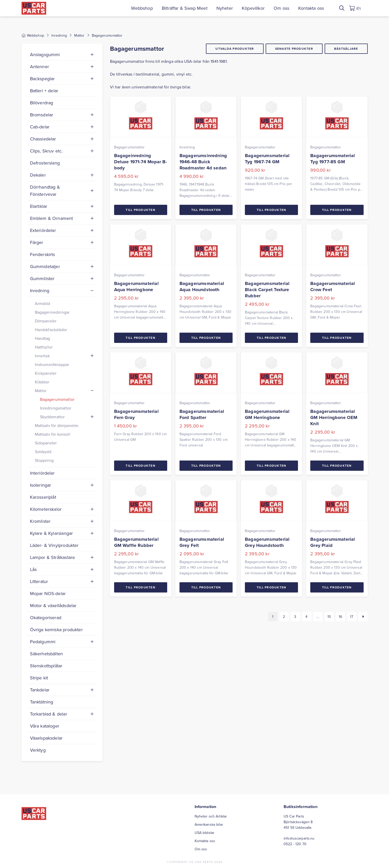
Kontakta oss (318, 8)
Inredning (59, 35)
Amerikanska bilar (209, 824)
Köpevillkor (260, 8)
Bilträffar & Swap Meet (192, 8)
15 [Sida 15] (329, 617)
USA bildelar (205, 833)
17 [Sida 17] (352, 617)
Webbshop (149, 8)
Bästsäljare (346, 49)
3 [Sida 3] (295, 617)
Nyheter (232, 8)
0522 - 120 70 (295, 844)
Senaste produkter (294, 49)
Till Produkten (141, 210)
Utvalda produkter (235, 49)
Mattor (79, 35)
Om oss (289, 8)
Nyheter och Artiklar (211, 816)
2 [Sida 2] (284, 617)
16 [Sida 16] (340, 617)
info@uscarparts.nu (299, 838)
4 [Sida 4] (306, 617)
